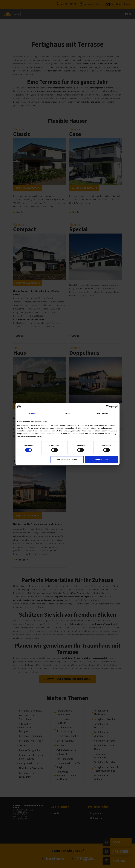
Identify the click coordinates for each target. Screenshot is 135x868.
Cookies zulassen (101, 459)
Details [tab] (67, 413)
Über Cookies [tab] (102, 413)
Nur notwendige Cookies (67, 459)
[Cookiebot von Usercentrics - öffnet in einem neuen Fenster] (108, 407)
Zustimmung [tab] (33, 413)
